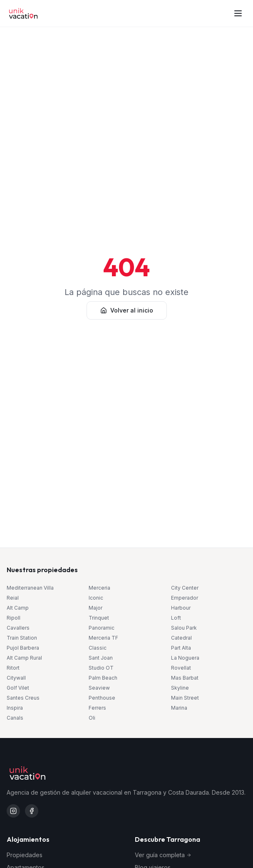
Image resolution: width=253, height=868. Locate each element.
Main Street (185, 698)
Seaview (99, 688)
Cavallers (18, 628)
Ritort (13, 668)
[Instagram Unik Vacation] (13, 811)
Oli (92, 718)
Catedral (181, 638)
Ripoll (14, 618)
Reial (13, 598)
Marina (179, 708)
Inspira (15, 708)
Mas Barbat (185, 678)
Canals (15, 718)
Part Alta (181, 648)
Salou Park (184, 628)
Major (95, 608)
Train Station (22, 638)
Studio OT (101, 668)
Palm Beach (103, 678)
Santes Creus (23, 698)
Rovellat (181, 668)
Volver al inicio (127, 310)
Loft (176, 618)
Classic (98, 648)
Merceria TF (103, 638)
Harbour (181, 608)
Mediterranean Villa (30, 588)
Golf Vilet (18, 688)
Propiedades (25, 855)
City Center (185, 588)
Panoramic (102, 628)
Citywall (16, 678)
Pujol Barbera (23, 648)
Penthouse (102, 698)
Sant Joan (101, 658)
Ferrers (97, 708)
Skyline (180, 688)
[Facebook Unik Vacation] (32, 811)
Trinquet (99, 618)
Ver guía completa (163, 855)
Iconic (96, 598)
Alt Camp (18, 608)
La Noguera (185, 658)
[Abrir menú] (238, 13)
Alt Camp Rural (24, 658)
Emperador (185, 598)
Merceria (99, 588)
